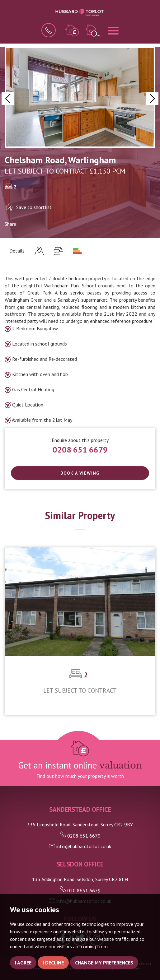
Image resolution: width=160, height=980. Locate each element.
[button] (8, 99)
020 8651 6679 (80, 890)
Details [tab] (17, 251)
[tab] (39, 251)
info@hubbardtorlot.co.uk (80, 846)
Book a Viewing (80, 473)
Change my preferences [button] (104, 963)
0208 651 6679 (80, 450)
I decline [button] (53, 963)
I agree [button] (23, 963)
